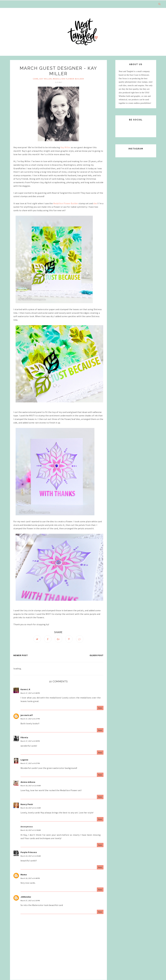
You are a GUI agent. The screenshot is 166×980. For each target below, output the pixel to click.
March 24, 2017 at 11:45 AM (31, 856)
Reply (100, 708)
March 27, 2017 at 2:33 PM (30, 901)
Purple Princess (29, 852)
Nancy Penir (27, 804)
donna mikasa (28, 782)
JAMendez (26, 897)
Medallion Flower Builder (68, 79)
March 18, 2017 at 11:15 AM (31, 808)
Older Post (97, 655)
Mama (24, 874)
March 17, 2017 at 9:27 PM (30, 763)
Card (36, 79)
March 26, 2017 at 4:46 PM (30, 878)
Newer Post (21, 655)
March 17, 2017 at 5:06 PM (30, 693)
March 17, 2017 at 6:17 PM (30, 719)
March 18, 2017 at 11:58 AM (31, 830)
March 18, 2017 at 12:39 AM (31, 786)
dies (95, 203)
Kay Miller (46, 79)
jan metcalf (27, 715)
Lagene (24, 760)
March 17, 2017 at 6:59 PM (30, 741)
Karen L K (25, 689)
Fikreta (24, 737)
